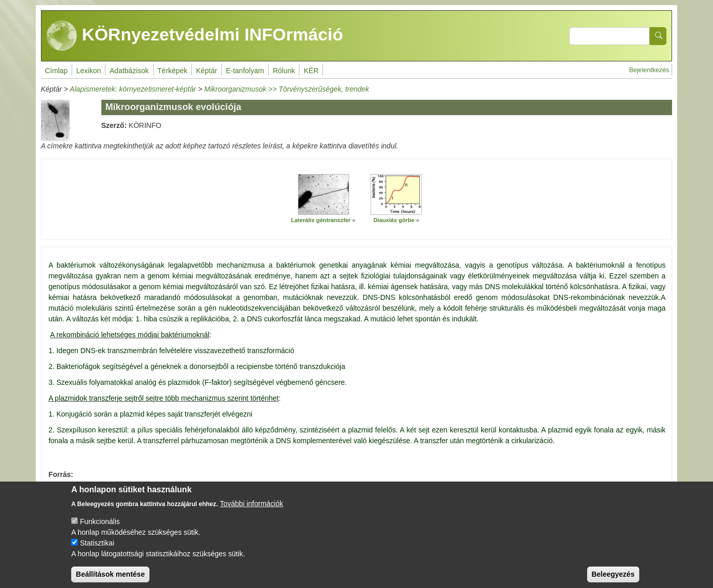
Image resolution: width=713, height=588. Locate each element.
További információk (252, 511)
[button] (323, 194)
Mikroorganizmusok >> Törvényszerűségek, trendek (287, 89)
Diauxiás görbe (394, 220)
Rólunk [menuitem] (284, 71)
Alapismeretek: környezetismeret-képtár (133, 89)
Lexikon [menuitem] (89, 71)
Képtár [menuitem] (207, 71)
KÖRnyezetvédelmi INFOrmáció (195, 36)
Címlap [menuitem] (56, 71)
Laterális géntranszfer (321, 220)
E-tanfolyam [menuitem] (245, 71)
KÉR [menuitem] (311, 71)
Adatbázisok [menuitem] (129, 71)
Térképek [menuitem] (172, 71)
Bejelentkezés (649, 70)
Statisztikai (97, 550)
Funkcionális (100, 529)
